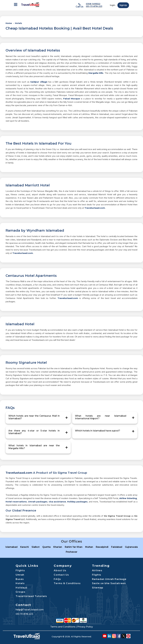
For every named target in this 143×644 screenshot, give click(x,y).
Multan (89, 547)
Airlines (97, 570)
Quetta (46, 547)
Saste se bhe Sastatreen (109, 583)
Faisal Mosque (72, 99)
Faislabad (117, 547)
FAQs (57, 579)
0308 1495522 (93, 4)
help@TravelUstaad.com (30, 610)
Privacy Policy (85, 627)
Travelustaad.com (95, 208)
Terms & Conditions (67, 583)
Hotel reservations (16, 502)
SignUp (123, 5)
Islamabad (11, 547)
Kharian (58, 547)
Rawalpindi (102, 547)
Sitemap (98, 588)
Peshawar (72, 552)
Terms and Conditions (63, 627)
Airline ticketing (128, 498)
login (113, 5)
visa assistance (57, 502)
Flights (20, 570)
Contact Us (61, 575)
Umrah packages (38, 502)
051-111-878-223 (94, 6)
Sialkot (36, 547)
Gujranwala (131, 547)
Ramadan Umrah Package (109, 579)
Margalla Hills (96, 73)
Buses (20, 579)
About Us (60, 570)
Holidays (22, 588)
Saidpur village (39, 82)
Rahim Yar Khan (74, 547)
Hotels (18, 23)
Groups (21, 592)
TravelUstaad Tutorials (31, 596)
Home (9, 23)
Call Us (80, 7)
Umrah (20, 575)
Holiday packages (77, 502)
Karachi (25, 547)
